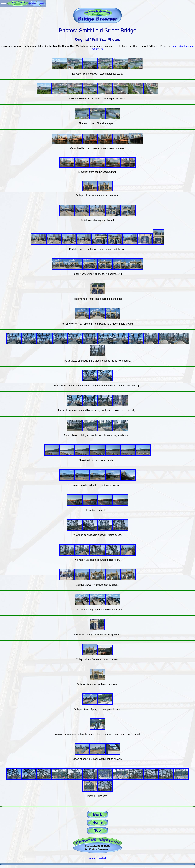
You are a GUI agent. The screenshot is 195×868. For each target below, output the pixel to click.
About (92, 858)
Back (97, 814)
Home (98, 822)
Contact (102, 858)
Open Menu (4, 3)
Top (97, 831)
